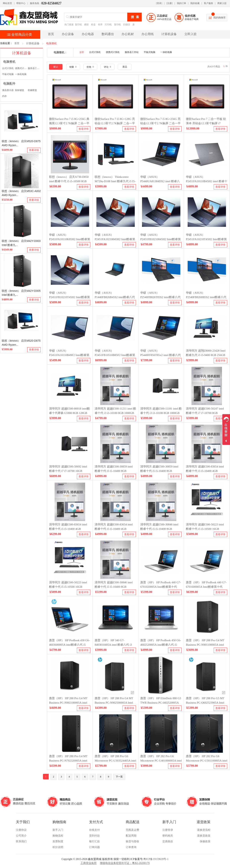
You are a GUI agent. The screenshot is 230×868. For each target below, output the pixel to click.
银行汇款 (94, 841)
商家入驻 (222, 3)
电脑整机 (52, 43)
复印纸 (78, 25)
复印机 (117, 25)
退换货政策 (204, 836)
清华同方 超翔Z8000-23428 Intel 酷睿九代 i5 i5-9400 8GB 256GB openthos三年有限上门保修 (206, 355)
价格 (90, 67)
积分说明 (58, 847)
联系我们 (21, 841)
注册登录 (168, 830)
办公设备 (68, 34)
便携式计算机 (22, 68)
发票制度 (58, 841)
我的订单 (182, 3)
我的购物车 (220, 18)
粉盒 (93, 25)
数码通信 (108, 34)
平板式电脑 (8, 74)
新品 (125, 67)
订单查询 (131, 847)
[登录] (159, 3)
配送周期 (131, 836)
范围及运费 (132, 830)
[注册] (169, 3)
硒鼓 (86, 25)
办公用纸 (148, 34)
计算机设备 (169, 34)
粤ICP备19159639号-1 (156, 859)
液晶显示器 (8, 90)
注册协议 (21, 830)
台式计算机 (8, 68)
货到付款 (94, 836)
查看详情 (34, 150)
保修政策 (205, 841)
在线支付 (94, 830)
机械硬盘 (32, 90)
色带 (100, 25)
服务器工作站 (35, 68)
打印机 (108, 25)
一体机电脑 (21, 74)
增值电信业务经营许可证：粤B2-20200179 (125, 863)
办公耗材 (128, 34)
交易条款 (168, 841)
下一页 (119, 777)
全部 (82, 52)
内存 (4, 96)
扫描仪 (127, 25)
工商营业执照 (89, 863)
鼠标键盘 (20, 90)
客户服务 (209, 3)
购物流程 (58, 836)
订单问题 (94, 847)
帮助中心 (21, 3)
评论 (108, 67)
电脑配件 (9, 84)
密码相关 (168, 836)
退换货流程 (204, 830)
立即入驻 (191, 34)
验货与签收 (132, 841)
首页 (17, 43)
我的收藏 (195, 3)
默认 (56, 67)
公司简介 (21, 836)
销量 (73, 67)
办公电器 (88, 34)
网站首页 (7, 3)
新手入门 (58, 830)
